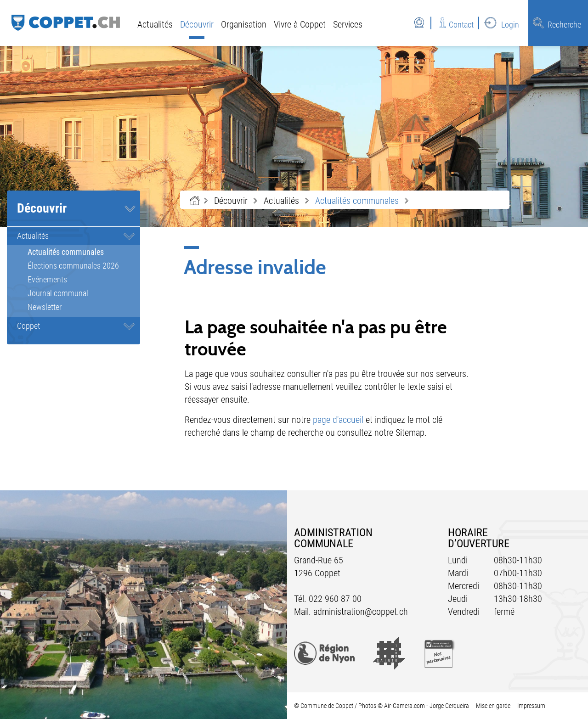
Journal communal (58, 293)
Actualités (155, 24)
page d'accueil (338, 420)
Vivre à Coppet (300, 24)
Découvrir (197, 24)
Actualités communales (84, 252)
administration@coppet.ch (361, 612)
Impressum (531, 706)
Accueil (195, 201)
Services (348, 24)
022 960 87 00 (335, 599)
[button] (231, 201)
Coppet (28, 326)
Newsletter (45, 307)
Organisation (244, 24)
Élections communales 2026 (73, 266)
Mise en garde (493, 706)
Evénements (47, 279)
